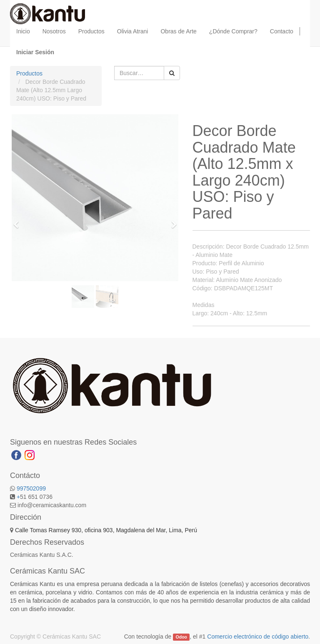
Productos (29, 73)
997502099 (31, 488)
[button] (19, 221)
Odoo (181, 637)
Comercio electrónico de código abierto (258, 636)
